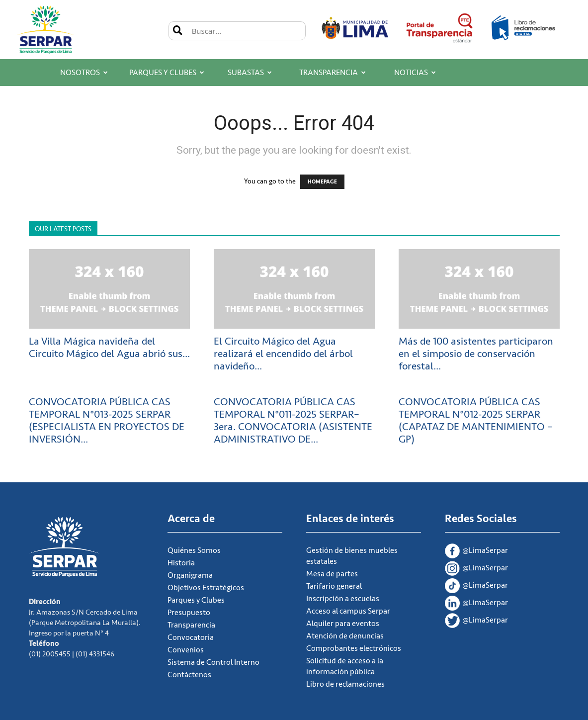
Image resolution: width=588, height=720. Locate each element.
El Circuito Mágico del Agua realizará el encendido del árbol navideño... (283, 354)
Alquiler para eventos (343, 624)
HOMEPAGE (322, 182)
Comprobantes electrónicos (354, 648)
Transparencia (333, 73)
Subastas (250, 73)
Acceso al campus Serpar (348, 611)
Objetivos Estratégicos (206, 588)
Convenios (186, 650)
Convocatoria (191, 637)
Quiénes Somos (194, 550)
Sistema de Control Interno (213, 662)
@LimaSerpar (476, 552)
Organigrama (190, 575)
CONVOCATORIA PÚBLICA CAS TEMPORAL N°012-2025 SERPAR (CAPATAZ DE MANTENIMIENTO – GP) (476, 421)
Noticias (415, 73)
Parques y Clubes (167, 73)
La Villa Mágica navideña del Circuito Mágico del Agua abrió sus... (109, 348)
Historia (181, 563)
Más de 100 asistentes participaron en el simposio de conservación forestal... (476, 354)
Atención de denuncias (345, 636)
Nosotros (84, 73)
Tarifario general (334, 586)
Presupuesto (189, 613)
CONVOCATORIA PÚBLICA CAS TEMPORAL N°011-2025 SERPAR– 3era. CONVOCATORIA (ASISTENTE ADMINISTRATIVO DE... (293, 421)
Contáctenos (189, 675)
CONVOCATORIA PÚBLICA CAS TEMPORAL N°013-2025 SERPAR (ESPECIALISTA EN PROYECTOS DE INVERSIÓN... (107, 421)
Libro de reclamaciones (345, 684)
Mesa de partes (332, 574)
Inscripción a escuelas (343, 599)
